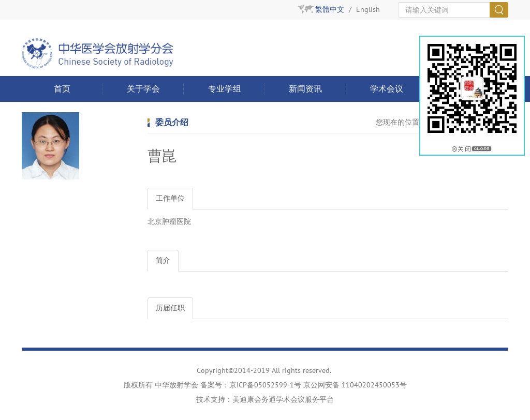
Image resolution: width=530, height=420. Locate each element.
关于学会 (143, 89)
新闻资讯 (305, 89)
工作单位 (170, 198)
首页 (62, 89)
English (368, 10)
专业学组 (225, 89)
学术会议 (387, 89)
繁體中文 (330, 10)
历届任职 (170, 308)
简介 (163, 260)
